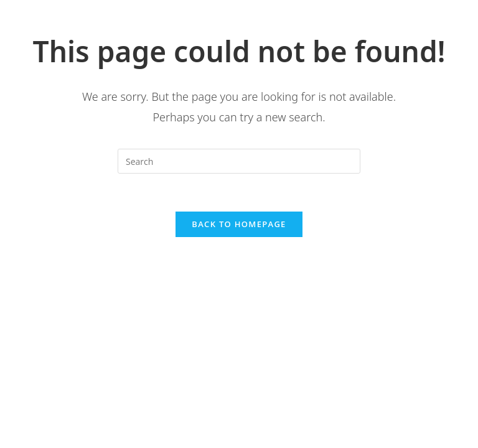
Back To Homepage (239, 224)
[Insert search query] (239, 161)
